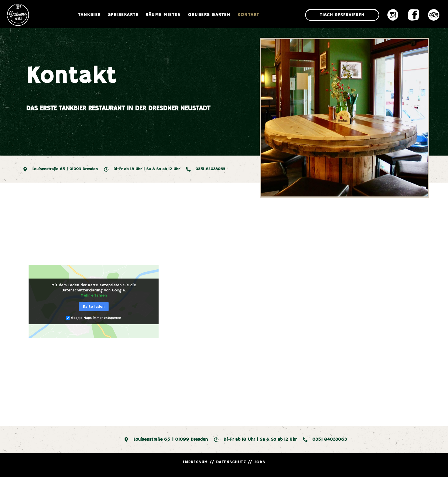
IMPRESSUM (195, 462)
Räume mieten (163, 15)
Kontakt (248, 15)
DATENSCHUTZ (231, 462)
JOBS (260, 462)
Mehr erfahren (94, 295)
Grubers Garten (209, 15)
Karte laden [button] (94, 307)
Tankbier (89, 15)
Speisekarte (123, 15)
